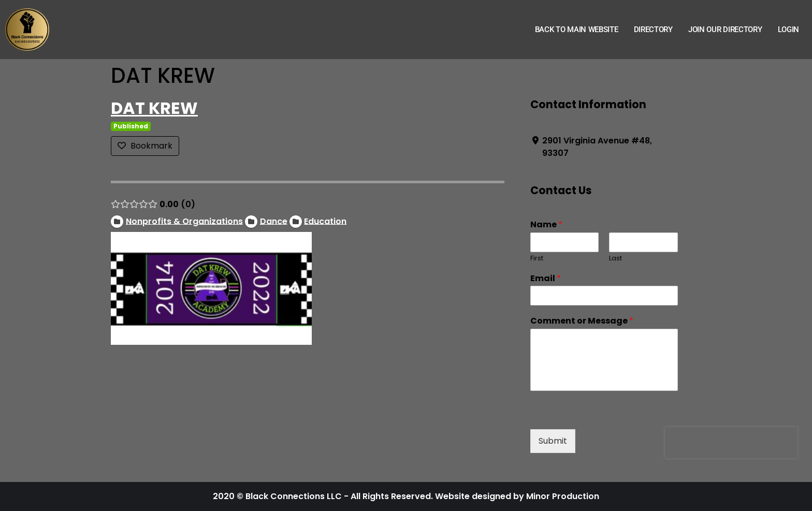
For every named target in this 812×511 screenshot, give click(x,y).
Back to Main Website (577, 30)
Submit (553, 441)
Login (789, 30)
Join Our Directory (725, 30)
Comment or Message (582, 321)
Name (546, 225)
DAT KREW (154, 108)
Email (546, 279)
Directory (653, 30)
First (537, 259)
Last (615, 259)
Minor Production (563, 496)
